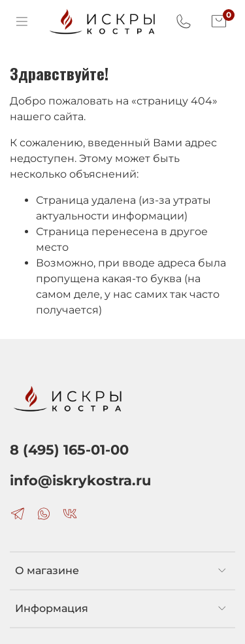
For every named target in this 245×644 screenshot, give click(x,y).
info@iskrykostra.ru (80, 480)
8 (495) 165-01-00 (69, 450)
